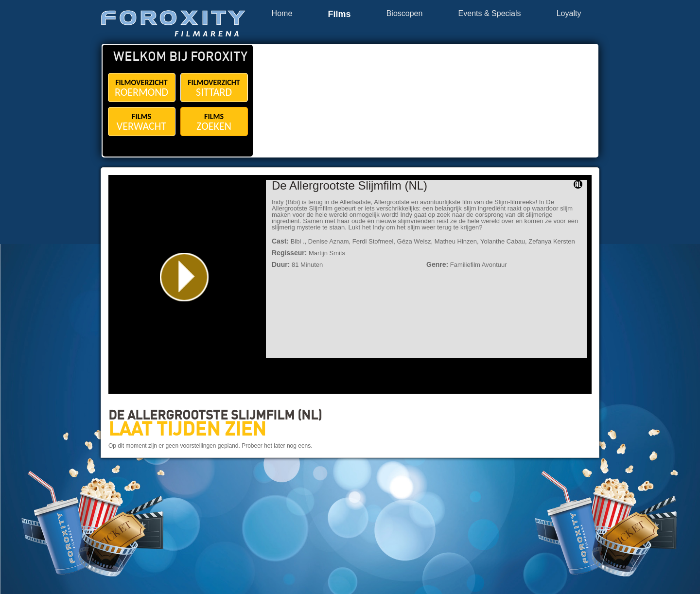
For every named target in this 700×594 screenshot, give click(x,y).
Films (339, 14)
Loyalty (569, 14)
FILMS (142, 122)
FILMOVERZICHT (142, 88)
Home (282, 14)
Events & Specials (490, 14)
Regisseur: (289, 253)
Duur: (281, 264)
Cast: (280, 241)
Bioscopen (405, 14)
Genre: (437, 264)
